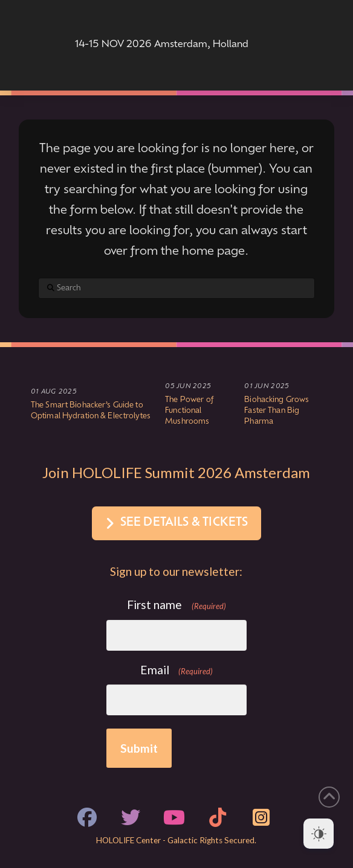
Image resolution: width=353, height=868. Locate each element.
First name (176, 605)
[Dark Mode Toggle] (319, 834)
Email (177, 670)
